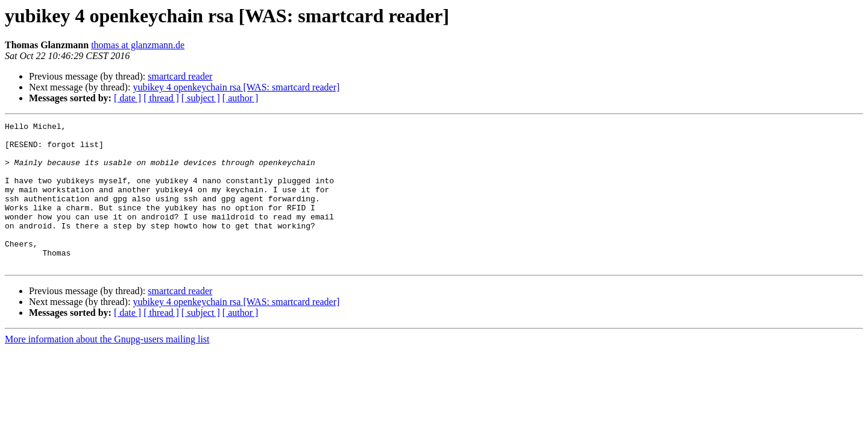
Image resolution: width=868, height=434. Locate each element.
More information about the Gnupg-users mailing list (107, 368)
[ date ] (127, 98)
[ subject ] (201, 98)
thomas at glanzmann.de (138, 45)
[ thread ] (161, 98)
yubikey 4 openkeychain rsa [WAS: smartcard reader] (236, 87)
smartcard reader (180, 76)
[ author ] (241, 98)
